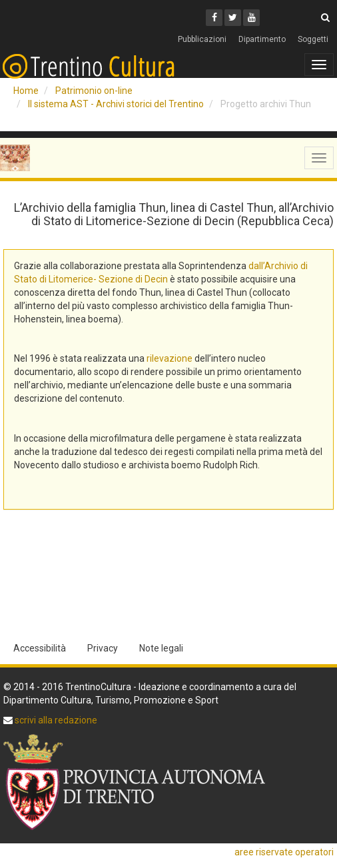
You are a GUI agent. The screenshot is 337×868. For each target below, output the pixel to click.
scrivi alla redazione (55, 720)
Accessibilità (40, 648)
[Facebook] (214, 18)
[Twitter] (233, 18)
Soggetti (313, 39)
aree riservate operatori (284, 852)
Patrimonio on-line (94, 91)
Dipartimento (262, 39)
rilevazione (169, 358)
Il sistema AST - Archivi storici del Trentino (116, 104)
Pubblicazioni (202, 39)
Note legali (161, 648)
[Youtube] (251, 18)
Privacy (103, 648)
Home (26, 91)
